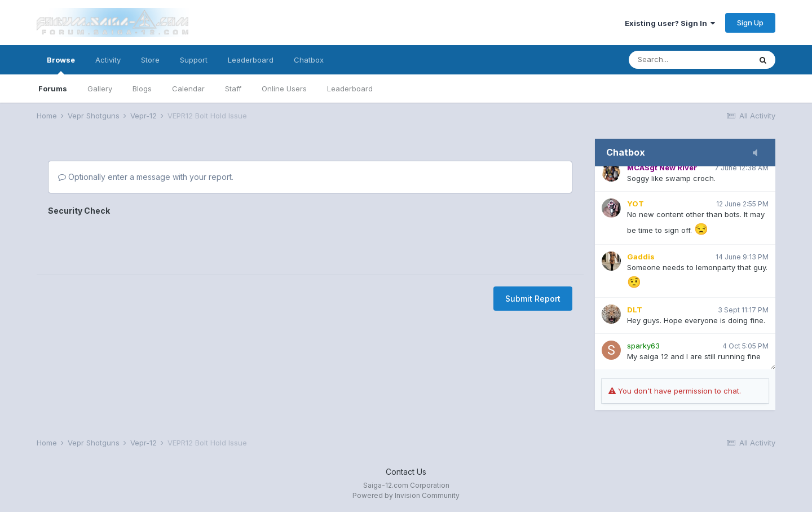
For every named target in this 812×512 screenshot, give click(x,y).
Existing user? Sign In (670, 23)
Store (150, 60)
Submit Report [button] (533, 299)
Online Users (284, 89)
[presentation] (134, 241)
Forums (53, 89)
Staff (233, 89)
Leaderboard (350, 89)
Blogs (142, 89)
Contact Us (406, 472)
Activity (108, 60)
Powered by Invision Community (406, 495)
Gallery (100, 89)
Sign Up (750, 23)
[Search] (690, 60)
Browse (61, 65)
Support (194, 60)
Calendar (188, 89)
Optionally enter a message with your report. (146, 177)
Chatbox (309, 60)
